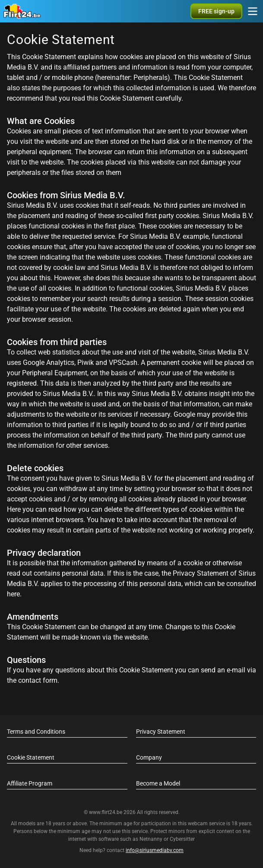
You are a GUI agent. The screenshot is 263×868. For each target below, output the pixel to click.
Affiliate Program (30, 783)
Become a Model (158, 783)
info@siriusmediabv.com (155, 850)
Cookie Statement (31, 757)
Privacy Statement (161, 732)
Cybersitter (182, 839)
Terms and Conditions (36, 732)
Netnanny (152, 839)
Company (149, 757)
